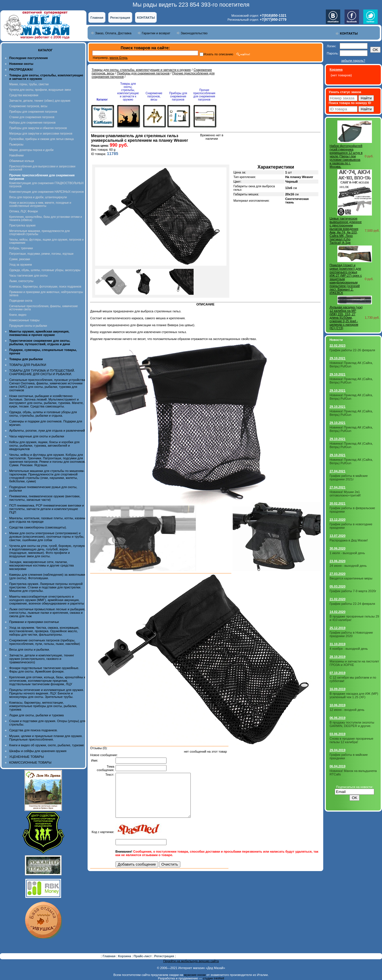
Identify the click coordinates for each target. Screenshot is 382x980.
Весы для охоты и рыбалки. (30, 649)
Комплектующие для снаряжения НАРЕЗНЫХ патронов (47, 192)
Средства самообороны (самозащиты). (38, 527)
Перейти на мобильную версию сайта (191, 961)
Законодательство (194, 33)
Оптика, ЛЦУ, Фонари (23, 211)
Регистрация (120, 18)
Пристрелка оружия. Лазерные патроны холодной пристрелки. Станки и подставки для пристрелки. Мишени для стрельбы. (46, 587)
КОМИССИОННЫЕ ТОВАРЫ (30, 762)
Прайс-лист (143, 956)
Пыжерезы (16, 145)
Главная (97, 18)
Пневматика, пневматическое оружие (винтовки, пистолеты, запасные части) (45, 498)
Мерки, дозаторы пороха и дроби (31, 150)
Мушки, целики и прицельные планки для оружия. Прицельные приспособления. (46, 738)
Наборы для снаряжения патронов (32, 123)
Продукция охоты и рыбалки (28, 326)
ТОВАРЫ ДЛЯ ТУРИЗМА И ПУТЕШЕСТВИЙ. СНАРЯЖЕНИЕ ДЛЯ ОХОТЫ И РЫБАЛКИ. (42, 372)
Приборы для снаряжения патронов (33, 112)
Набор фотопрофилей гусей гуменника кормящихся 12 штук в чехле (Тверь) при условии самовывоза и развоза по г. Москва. (346, 156)
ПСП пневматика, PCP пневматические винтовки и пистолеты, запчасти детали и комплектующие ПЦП (47, 509)
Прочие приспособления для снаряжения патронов (204, 95)
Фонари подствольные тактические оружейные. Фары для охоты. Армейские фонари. (44, 670)
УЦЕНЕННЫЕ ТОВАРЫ (27, 757)
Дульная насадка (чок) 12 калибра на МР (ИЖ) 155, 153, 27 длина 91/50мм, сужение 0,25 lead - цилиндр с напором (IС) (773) (346, 318)
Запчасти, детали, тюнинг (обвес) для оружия (40, 101)
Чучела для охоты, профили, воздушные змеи (40, 90)
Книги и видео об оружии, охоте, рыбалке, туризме (47, 745)
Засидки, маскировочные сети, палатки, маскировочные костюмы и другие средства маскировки (41, 565)
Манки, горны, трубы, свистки (29, 84)
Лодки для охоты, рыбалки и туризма (36, 715)
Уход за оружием (21, 265)
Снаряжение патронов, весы (28, 106)
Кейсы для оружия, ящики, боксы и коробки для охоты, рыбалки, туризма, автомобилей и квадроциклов (44, 445)
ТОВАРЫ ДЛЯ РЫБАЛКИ (28, 365)
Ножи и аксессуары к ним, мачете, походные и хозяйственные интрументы (40, 204)
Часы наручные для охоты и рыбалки (37, 436)
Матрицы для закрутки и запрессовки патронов (41, 134)
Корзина (125, 956)
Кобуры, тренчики (21, 248)
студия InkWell (213, 978)
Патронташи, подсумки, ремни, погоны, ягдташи (41, 254)
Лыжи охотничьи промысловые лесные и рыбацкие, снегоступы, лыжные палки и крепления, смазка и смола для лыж (47, 613)
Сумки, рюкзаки (20, 259)
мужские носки (195, 975)
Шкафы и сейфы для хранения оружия (38, 751)
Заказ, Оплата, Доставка (113, 33)
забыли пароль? (353, 61)
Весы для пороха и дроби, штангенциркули (38, 197)
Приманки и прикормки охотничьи (34, 622)
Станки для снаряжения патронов (32, 117)
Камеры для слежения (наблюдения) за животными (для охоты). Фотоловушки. (47, 576)
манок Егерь (119, 58)
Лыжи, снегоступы (21, 281)
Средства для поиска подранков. (33, 730)
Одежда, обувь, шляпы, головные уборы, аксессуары (45, 270)
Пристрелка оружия (22, 225)
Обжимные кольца (22, 161)
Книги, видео (18, 315)
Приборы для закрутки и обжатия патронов (38, 128)
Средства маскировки (24, 95)
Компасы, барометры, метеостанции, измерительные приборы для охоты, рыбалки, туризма (43, 706)
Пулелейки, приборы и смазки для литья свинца (41, 139)
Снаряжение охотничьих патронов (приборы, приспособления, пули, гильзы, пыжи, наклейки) (45, 642)
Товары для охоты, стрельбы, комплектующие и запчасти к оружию (141, 70)
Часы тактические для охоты (28, 276)
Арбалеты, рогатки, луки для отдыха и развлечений (47, 430)
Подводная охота (21, 301)
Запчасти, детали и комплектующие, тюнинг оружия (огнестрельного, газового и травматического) (42, 659)
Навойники (16, 155)
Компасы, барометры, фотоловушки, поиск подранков (45, 287)
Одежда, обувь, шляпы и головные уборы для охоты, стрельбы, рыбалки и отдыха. (43, 414)
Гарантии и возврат (156, 33)
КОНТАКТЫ (146, 18)
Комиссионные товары (24, 320)
